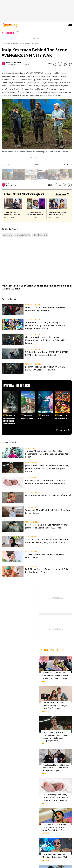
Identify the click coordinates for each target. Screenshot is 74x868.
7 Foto (46, 681)
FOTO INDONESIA (32, 463)
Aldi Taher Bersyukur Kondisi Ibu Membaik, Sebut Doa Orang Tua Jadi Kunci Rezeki (55, 827)
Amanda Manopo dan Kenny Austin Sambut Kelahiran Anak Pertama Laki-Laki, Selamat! (56, 797)
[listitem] (18, 33)
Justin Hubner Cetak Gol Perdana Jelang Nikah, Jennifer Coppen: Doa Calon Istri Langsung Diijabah (47, 469)
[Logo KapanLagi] (10, 25)
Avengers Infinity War (23, 235)
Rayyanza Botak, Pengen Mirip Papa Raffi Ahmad (48, 495)
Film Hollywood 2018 (40, 235)
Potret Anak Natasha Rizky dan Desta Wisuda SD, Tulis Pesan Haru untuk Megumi (56, 768)
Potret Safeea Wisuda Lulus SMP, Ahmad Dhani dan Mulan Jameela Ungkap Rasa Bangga (55, 676)
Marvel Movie (7, 235)
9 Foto (46, 773)
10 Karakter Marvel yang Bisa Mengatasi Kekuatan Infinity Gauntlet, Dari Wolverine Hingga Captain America (45, 325)
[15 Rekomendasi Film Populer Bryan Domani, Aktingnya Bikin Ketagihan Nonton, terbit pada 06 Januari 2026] (36, 209)
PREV (6, 165)
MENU (70, 25)
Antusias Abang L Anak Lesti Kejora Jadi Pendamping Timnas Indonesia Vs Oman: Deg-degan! (47, 454)
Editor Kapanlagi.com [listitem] (14, 63)
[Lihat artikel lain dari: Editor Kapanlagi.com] (62, 194)
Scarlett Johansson (31, 44)
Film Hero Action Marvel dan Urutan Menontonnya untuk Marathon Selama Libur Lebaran (46, 340)
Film (9, 44)
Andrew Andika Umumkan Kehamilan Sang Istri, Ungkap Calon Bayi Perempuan (55, 705)
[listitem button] (65, 64)
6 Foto (46, 803)
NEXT (67, 165)
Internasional (18, 44)
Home (3, 44)
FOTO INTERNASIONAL (34, 305)
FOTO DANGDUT (31, 448)
